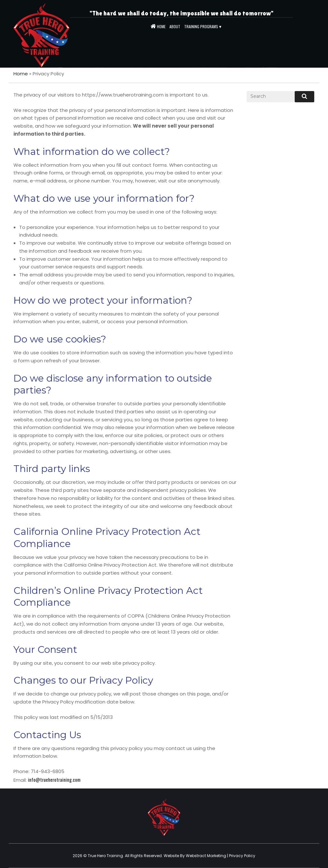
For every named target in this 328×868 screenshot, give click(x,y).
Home (21, 74)
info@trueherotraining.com (54, 780)
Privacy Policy (242, 856)
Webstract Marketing (206, 856)
